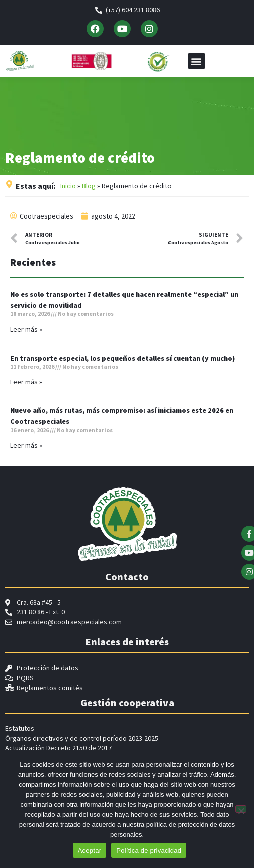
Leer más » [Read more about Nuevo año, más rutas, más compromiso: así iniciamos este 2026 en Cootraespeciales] (26, 448)
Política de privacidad (149, 851)
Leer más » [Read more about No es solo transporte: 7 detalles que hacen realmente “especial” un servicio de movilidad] (26, 332)
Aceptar (90, 851)
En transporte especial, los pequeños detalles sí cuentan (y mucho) (122, 361)
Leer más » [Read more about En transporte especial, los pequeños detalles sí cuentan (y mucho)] (26, 384)
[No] (241, 809)
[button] (196, 61)
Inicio (68, 188)
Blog (89, 188)
